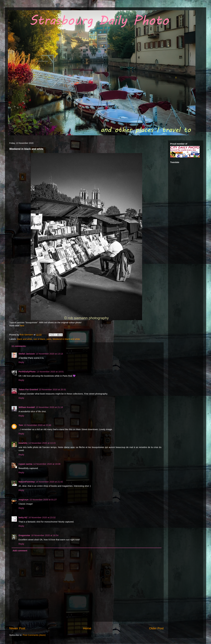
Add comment (20, 551)
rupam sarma (25, 464)
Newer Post (17, 628)
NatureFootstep (27, 482)
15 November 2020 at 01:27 (43, 500)
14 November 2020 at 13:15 (42, 443)
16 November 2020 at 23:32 (42, 517)
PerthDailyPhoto (27, 372)
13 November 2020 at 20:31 (52, 389)
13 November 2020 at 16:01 (50, 372)
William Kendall (27, 407)
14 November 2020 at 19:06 (47, 464)
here (22, 326)
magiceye (24, 500)
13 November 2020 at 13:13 (49, 354)
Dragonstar (24, 535)
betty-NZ (23, 517)
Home (87, 628)
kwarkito (23, 443)
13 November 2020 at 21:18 (49, 407)
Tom (21, 425)
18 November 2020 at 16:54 (45, 535)
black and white (25, 339)
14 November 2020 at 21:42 (49, 482)
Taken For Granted (28, 389)
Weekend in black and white (66, 339)
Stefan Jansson (27, 354)
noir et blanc (39, 339)
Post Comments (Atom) (34, 635)
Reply (21, 362)
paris (49, 339)
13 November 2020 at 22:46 (38, 425)
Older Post (156, 628)
